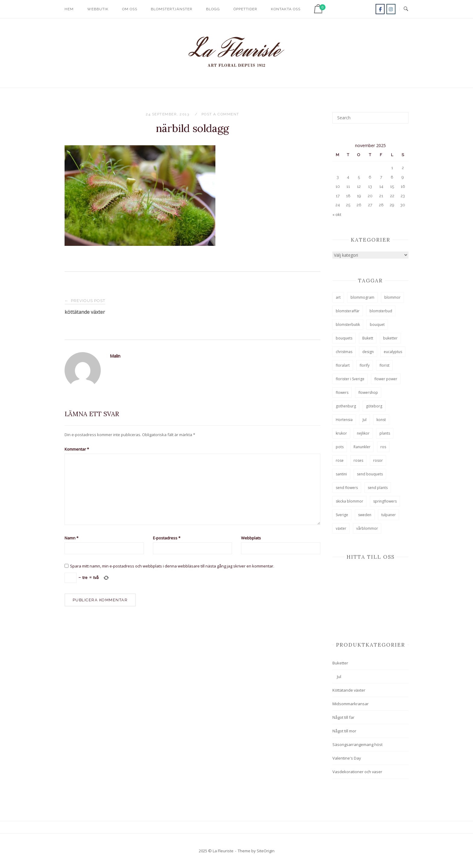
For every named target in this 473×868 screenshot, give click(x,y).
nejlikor (363, 433)
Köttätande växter (349, 690)
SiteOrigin (266, 851)
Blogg (213, 9)
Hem (69, 9)
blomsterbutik (348, 325)
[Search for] (370, 118)
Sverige (342, 515)
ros (383, 447)
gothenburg (346, 406)
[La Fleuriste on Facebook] (380, 9)
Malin (115, 356)
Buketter (340, 663)
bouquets (344, 338)
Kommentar (77, 449)
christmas (344, 352)
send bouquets (370, 474)
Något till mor (344, 731)
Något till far (343, 717)
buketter (390, 338)
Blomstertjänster (172, 9)
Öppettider (245, 9)
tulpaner (389, 515)
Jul (365, 420)
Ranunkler (362, 447)
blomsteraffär (348, 311)
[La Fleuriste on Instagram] (391, 9)
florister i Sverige (350, 379)
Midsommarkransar (351, 704)
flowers (342, 392)
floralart (343, 365)
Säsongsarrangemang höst (357, 744)
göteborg (374, 406)
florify (365, 365)
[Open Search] (406, 9)
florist (384, 365)
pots (340, 447)
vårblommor (367, 528)
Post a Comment (220, 114)
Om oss (130, 9)
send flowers (347, 488)
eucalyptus (393, 352)
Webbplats (251, 538)
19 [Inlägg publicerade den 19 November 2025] (359, 196)
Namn (71, 538)
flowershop (368, 392)
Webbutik (98, 9)
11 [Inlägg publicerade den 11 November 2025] (348, 186)
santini (341, 474)
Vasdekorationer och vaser (357, 772)
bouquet (377, 325)
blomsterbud (381, 311)
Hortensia (344, 420)
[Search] (402, 115)
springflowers (385, 501)
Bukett (368, 338)
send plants (378, 488)
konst (381, 420)
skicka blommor (349, 501)
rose (340, 460)
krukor (341, 433)
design (368, 352)
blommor (392, 297)
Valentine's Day (347, 758)
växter (341, 528)
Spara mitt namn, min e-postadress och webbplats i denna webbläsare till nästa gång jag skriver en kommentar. (172, 566)
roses (358, 460)
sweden (365, 515)
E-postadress (167, 538)
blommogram (362, 297)
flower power (386, 379)
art (338, 297)
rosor (378, 460)
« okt (337, 214)
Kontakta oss (286, 9)
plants (385, 433)
